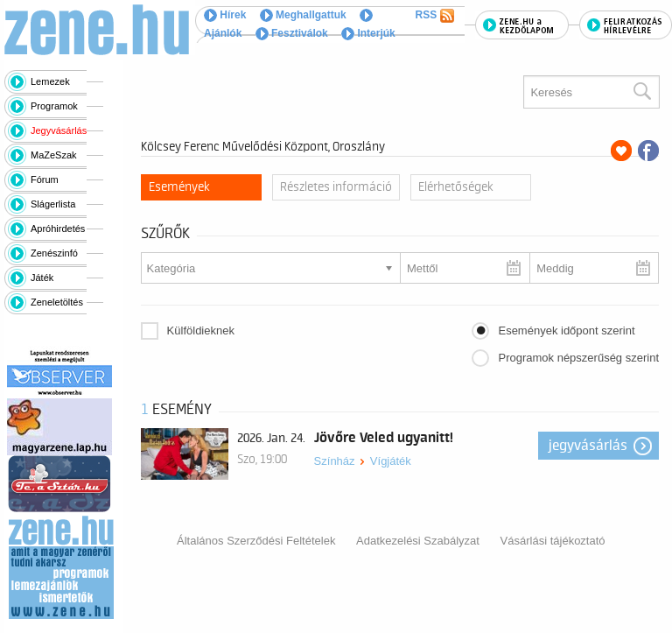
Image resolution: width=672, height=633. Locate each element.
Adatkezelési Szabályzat (418, 541)
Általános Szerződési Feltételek (256, 541)
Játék (42, 278)
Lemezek (50, 81)
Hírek (225, 15)
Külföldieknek (201, 331)
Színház (335, 461)
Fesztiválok (292, 33)
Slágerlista (53, 204)
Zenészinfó (54, 253)
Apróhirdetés (58, 229)
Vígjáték (391, 461)
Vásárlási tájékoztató (553, 541)
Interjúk (368, 33)
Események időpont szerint (566, 331)
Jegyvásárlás (59, 130)
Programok (54, 106)
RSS (435, 16)
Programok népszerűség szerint (578, 358)
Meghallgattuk (303, 15)
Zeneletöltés (57, 302)
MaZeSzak (54, 155)
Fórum (45, 179)
